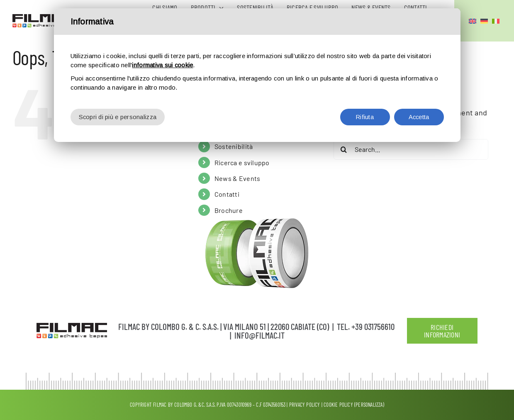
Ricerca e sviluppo (242, 162)
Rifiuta (365, 117)
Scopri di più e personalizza (118, 117)
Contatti (227, 194)
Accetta (419, 117)
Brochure (229, 210)
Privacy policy (305, 405)
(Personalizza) (369, 405)
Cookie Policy (338, 405)
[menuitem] (473, 21)
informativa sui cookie (163, 65)
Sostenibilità (234, 146)
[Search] (344, 149)
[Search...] (411, 149)
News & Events (238, 178)
